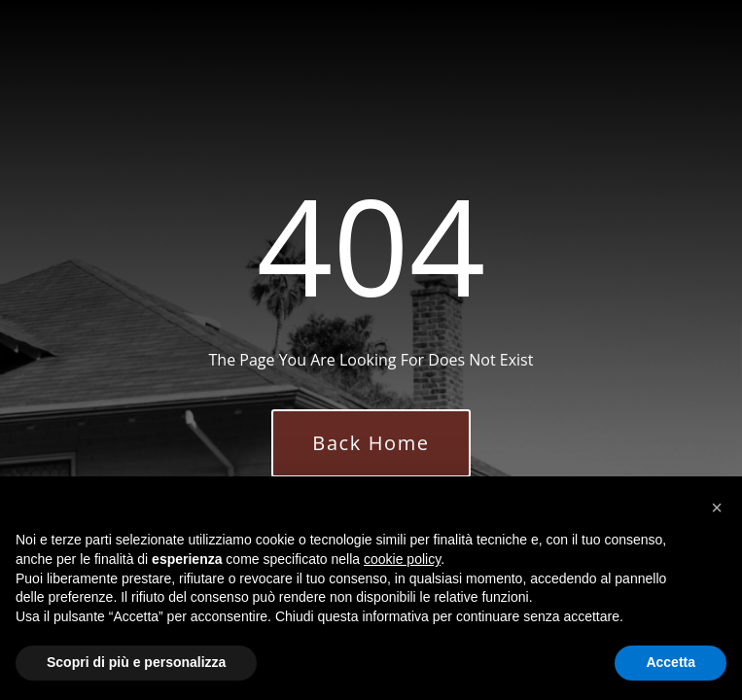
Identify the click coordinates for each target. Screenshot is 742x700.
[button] (717, 507)
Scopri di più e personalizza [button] (136, 662)
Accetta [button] (671, 662)
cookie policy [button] (402, 559)
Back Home (371, 443)
